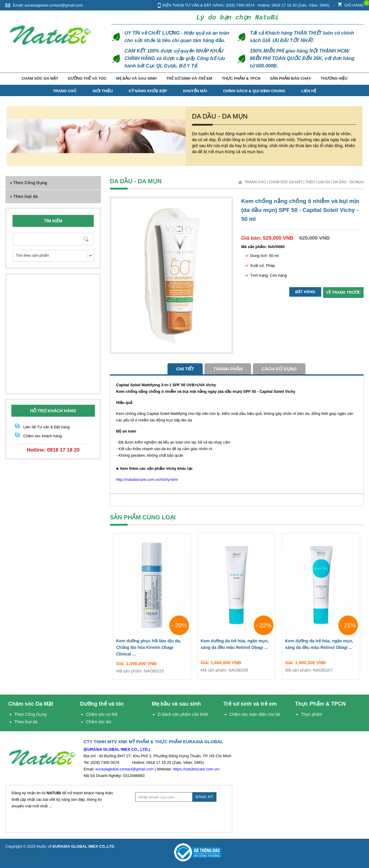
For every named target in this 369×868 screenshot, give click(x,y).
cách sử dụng (279, 369)
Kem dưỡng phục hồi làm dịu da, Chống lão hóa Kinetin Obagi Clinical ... (152, 649)
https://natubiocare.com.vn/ (196, 769)
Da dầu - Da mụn (348, 182)
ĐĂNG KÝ (204, 797)
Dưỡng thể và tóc (87, 78)
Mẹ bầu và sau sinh (136, 78)
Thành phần (228, 369)
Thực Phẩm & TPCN (241, 78)
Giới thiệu (102, 91)
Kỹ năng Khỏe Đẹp (148, 91)
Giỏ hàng (351, 4)
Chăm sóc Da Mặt (40, 78)
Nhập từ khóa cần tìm (86, 239)
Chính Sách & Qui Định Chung (254, 91)
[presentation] (181, 816)
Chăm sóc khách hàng (43, 436)
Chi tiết (185, 369)
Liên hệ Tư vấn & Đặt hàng (47, 427)
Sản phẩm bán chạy (290, 78)
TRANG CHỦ (65, 91)
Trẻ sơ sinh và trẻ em (189, 78)
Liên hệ (309, 91)
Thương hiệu (334, 78)
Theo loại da (318, 182)
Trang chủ (255, 182)
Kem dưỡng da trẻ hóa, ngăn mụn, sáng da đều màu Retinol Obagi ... (236, 645)
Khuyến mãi (195, 91)
